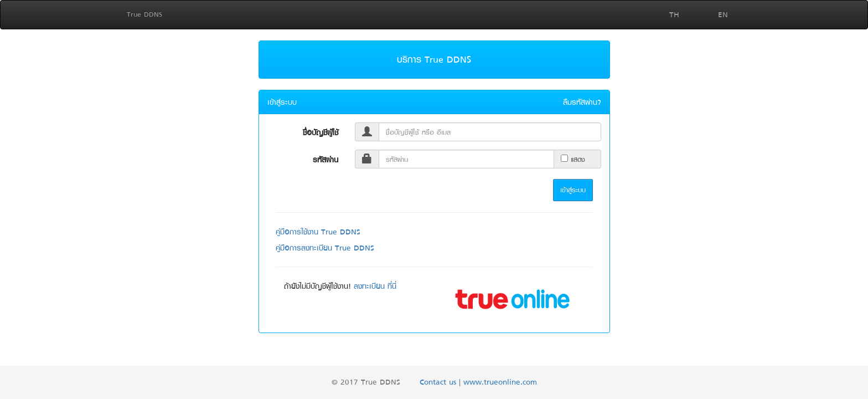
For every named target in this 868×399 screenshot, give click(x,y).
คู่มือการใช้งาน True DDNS (318, 231)
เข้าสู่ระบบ (573, 190)
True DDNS (144, 14)
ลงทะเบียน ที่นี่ (375, 286)
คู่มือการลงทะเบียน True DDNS (325, 247)
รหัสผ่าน (325, 159)
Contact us (438, 382)
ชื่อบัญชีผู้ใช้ (321, 132)
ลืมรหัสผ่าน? (582, 102)
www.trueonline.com (500, 382)
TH (674, 14)
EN (723, 14)
